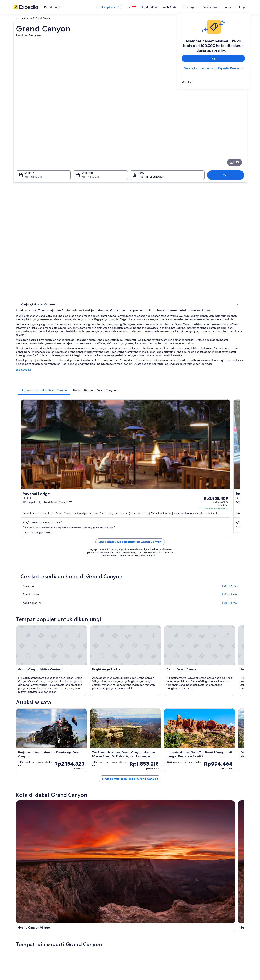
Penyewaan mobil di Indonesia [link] (90, 930)
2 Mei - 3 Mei (229, 378)
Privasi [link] (137, 899)
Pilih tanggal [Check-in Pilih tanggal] (31, 126)
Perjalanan (217, 7)
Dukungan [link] (200, 899)
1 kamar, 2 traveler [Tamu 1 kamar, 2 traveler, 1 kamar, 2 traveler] (151, 126)
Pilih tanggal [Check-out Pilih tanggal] (89, 126)
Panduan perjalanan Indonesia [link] (90, 899)
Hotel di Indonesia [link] (83, 906)
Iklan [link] (16, 930)
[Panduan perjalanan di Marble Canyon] (180, 701)
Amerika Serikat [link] (40, 19)
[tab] (101, 235)
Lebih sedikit (81, 218)
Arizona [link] (56, 19)
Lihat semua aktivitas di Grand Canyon (159, 673)
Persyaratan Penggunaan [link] (147, 912)
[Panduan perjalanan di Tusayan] (137, 701)
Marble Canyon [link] (142, 773)
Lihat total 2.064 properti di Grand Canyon (159, 330)
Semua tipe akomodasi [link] (86, 937)
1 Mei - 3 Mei (230, 386)
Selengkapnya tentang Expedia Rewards (213, 68)
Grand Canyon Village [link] (34, 773)
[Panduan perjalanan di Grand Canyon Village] (94, 701)
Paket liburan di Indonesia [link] (87, 918)
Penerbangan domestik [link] (86, 924)
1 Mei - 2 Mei (230, 369)
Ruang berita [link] (20, 924)
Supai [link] (192, 773)
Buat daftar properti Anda (166, 7)
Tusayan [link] (80, 773)
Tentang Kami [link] (21, 899)
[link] (213, 82)
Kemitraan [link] (19, 918)
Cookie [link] (138, 906)
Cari (228, 124)
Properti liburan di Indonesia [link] (89, 912)
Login (243, 7)
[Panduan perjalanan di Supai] (224, 701)
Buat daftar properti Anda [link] (27, 912)
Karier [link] (17, 906)
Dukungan (197, 7)
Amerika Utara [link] (21, 19)
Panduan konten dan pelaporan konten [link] (155, 918)
